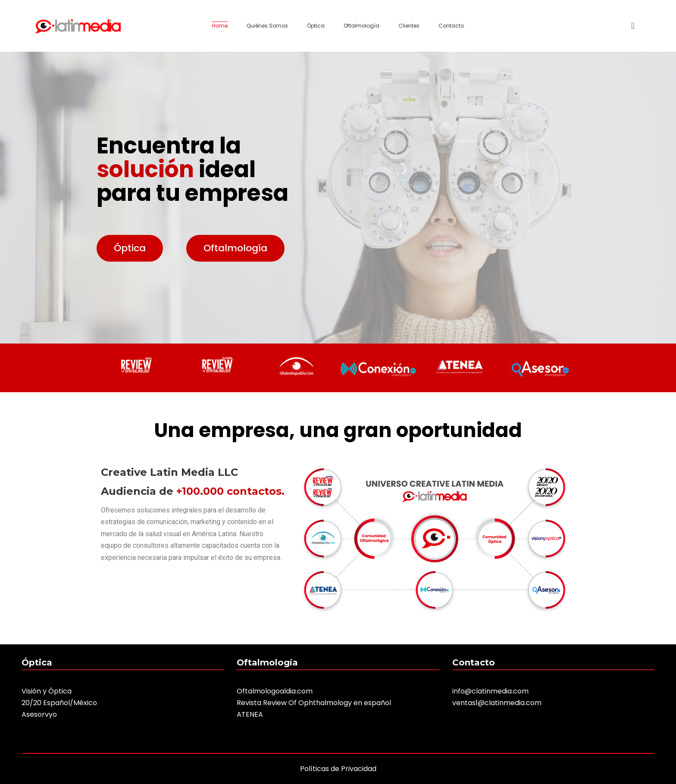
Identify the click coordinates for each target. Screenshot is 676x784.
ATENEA (250, 714)
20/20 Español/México (59, 703)
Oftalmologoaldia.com (275, 691)
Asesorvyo (39, 714)
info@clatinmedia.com (490, 691)
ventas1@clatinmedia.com (497, 703)
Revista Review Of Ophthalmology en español (314, 703)
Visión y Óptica (47, 691)
